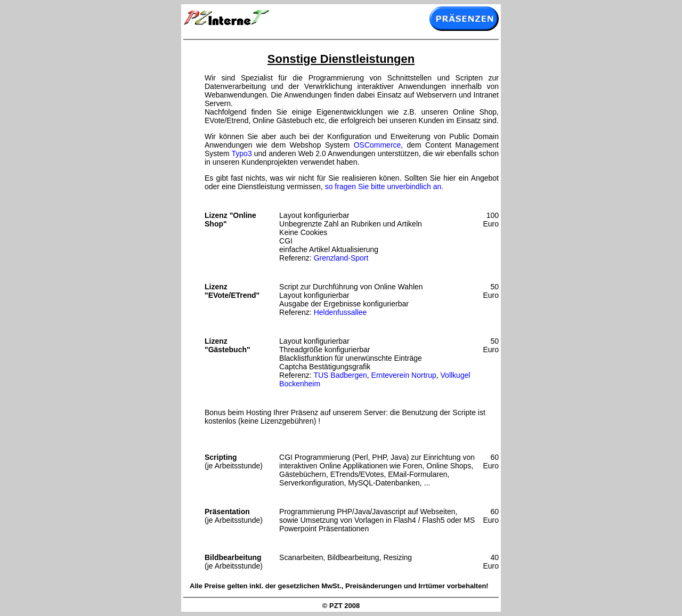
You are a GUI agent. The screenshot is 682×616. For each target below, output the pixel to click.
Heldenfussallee (340, 312)
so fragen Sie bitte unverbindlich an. (384, 187)
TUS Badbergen (340, 375)
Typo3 (242, 153)
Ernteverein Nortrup (404, 375)
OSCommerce (377, 145)
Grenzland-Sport (341, 258)
